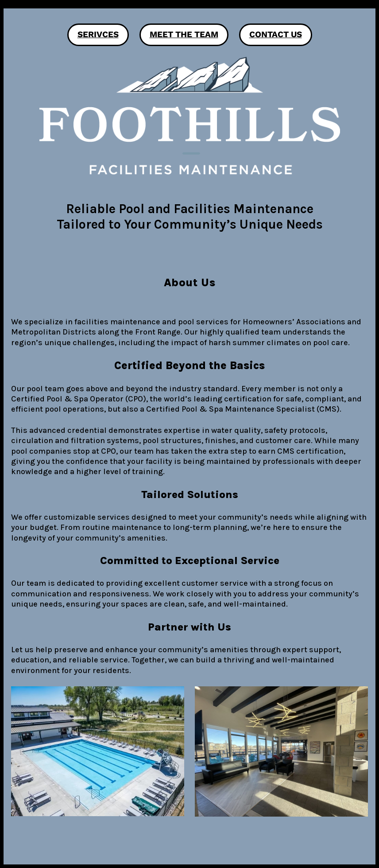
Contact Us (276, 34)
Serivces (98, 34)
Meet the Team (184, 34)
